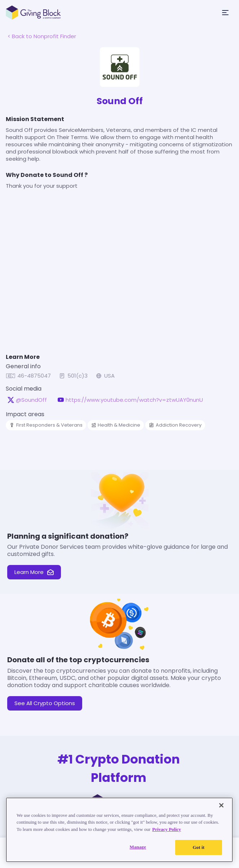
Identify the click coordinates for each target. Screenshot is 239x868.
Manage (138, 847)
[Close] (221, 805)
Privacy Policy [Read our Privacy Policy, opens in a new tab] (167, 829)
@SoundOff (31, 400)
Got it (198, 847)
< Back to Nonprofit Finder (42, 36)
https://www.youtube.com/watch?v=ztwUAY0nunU (134, 400)
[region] (119, 830)
